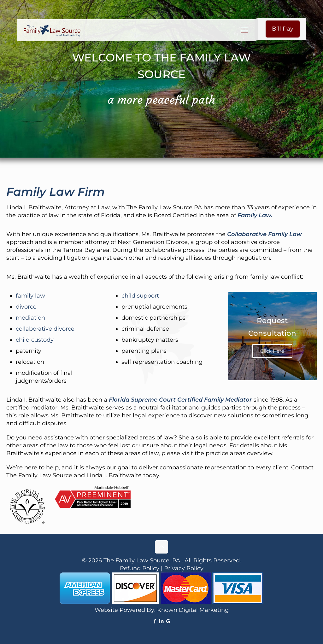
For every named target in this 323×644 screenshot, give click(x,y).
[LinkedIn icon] (162, 621)
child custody (35, 340)
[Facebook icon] (155, 621)
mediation (30, 318)
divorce (26, 307)
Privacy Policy (184, 568)
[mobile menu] (244, 30)
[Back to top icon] (161, 547)
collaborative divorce (45, 329)
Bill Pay (283, 29)
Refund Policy (140, 568)
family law (30, 296)
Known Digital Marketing (193, 610)
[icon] (168, 621)
